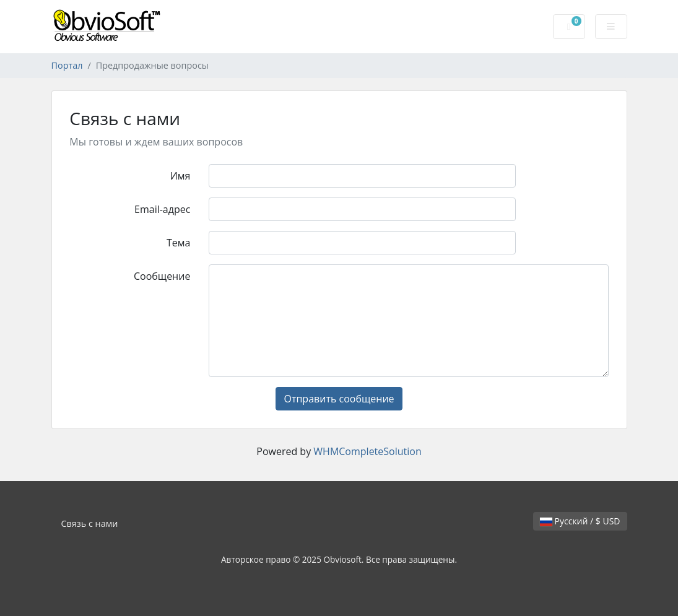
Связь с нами (90, 523)
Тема (178, 243)
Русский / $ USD (580, 521)
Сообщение (162, 276)
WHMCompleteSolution (367, 451)
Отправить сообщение (339, 399)
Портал (67, 65)
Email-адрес (162, 209)
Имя (180, 176)
